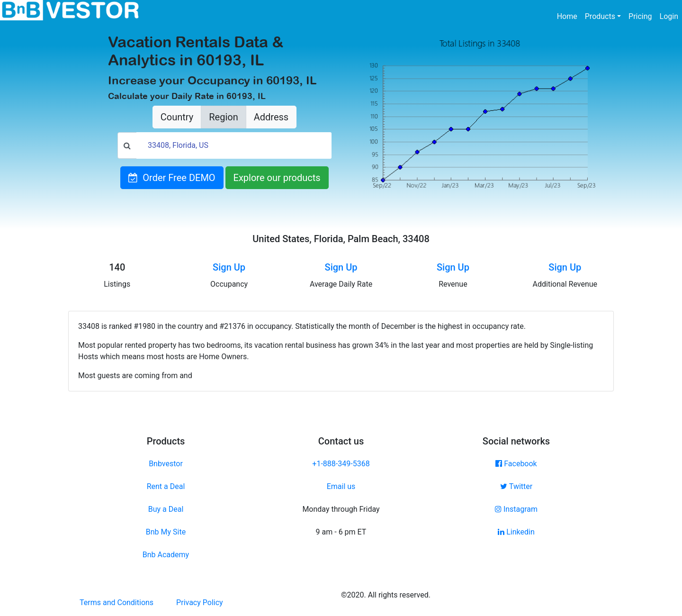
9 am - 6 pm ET (341, 532)
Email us (341, 486)
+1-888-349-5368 (341, 464)
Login (669, 16)
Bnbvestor (166, 464)
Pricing (640, 16)
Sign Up (229, 267)
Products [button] (600, 16)
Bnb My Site (166, 532)
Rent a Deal (166, 486)
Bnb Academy (166, 555)
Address (271, 117)
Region (223, 117)
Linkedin (516, 532)
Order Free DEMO (172, 178)
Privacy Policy (200, 602)
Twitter (516, 486)
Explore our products (277, 178)
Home (569, 16)
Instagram (516, 509)
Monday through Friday (341, 509)
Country (177, 117)
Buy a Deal (166, 509)
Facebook (516, 464)
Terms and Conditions (117, 602)
